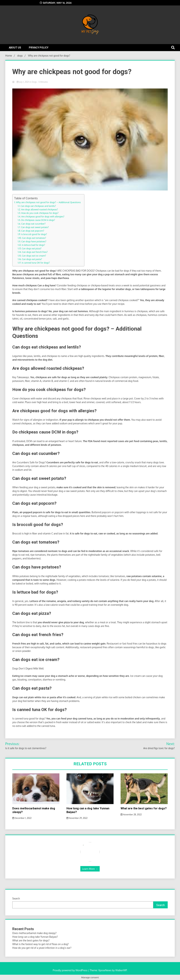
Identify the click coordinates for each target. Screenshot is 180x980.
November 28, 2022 (131, 815)
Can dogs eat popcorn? (33, 231)
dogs (34, 82)
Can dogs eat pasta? (32, 259)
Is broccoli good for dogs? (34, 234)
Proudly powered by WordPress (70, 970)
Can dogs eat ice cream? (34, 256)
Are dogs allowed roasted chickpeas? (39, 209)
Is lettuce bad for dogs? (33, 245)
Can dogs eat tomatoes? (34, 238)
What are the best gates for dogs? (144, 808)
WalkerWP (121, 970)
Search (16, 898)
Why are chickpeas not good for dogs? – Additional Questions (48, 202)
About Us (15, 48)
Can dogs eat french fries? (35, 252)
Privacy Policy (39, 48)
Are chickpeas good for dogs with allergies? (43, 216)
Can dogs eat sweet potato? (35, 227)
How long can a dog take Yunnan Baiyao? (35, 937)
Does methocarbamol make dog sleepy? (34, 933)
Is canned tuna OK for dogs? (36, 263)
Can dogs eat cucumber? (33, 224)
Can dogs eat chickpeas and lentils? (38, 206)
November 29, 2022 (77, 818)
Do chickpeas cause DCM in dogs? (38, 220)
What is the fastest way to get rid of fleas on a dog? (41, 944)
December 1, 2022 (22, 818)
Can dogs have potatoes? (34, 241)
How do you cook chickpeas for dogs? (40, 213)
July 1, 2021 (23, 82)
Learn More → (90, 869)
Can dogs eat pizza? (32, 248)
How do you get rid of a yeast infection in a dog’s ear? (42, 948)
